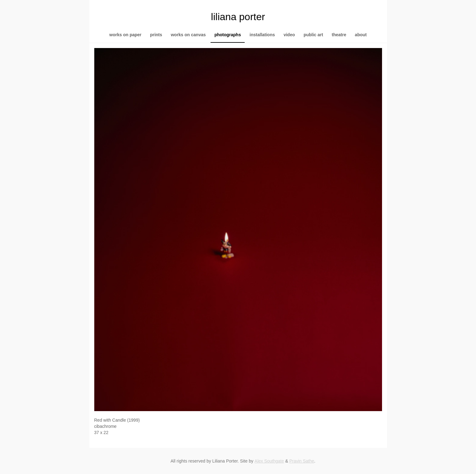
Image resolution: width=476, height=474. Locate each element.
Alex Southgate (269, 461)
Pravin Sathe (302, 461)
